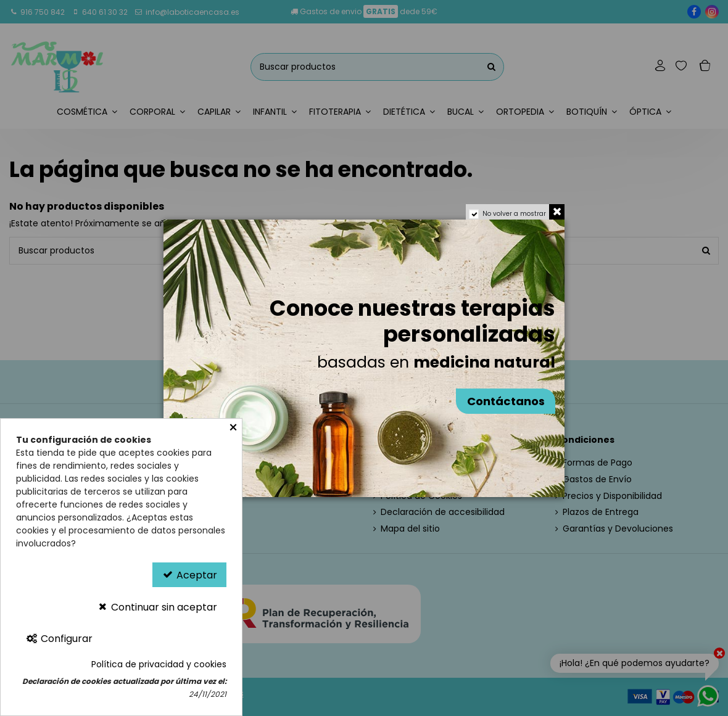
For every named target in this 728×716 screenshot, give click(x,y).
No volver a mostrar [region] (514, 214)
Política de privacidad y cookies (159, 664)
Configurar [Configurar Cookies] (59, 639)
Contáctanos (506, 401)
